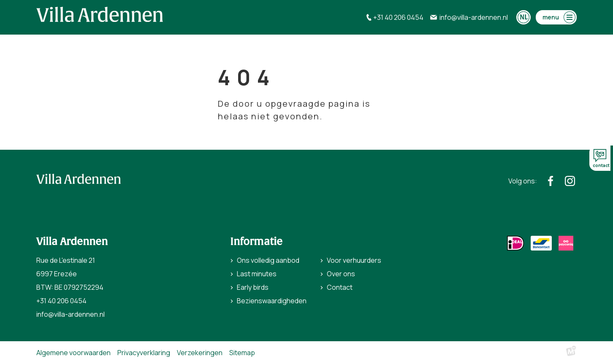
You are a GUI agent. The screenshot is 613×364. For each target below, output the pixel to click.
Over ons (341, 274)
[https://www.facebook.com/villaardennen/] (551, 181)
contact (601, 159)
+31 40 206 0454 (61, 301)
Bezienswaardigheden (272, 301)
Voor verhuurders (354, 260)
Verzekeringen (200, 353)
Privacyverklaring (144, 353)
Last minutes (257, 274)
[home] (100, 14)
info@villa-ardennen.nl (71, 314)
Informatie (256, 242)
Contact (340, 287)
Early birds (253, 287)
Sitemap (242, 353)
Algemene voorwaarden (73, 353)
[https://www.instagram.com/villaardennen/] (570, 181)
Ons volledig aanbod (268, 260)
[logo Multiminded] (571, 353)
